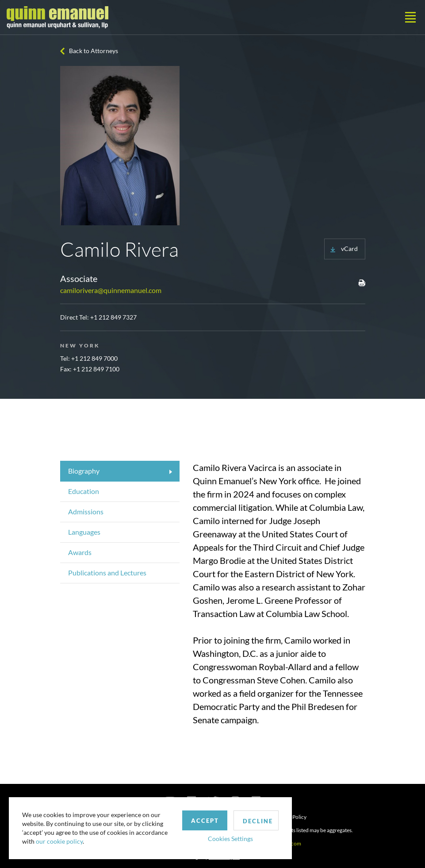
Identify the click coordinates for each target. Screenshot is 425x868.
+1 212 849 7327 (113, 317)
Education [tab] (84, 491)
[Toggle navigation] (410, 17)
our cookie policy (59, 841)
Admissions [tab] (86, 511)
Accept (205, 821)
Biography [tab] (84, 471)
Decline (258, 821)
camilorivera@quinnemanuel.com (111, 290)
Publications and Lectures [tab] (107, 573)
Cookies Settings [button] (230, 839)
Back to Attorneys (94, 51)
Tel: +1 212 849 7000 (89, 358)
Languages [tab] (84, 532)
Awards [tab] (80, 552)
